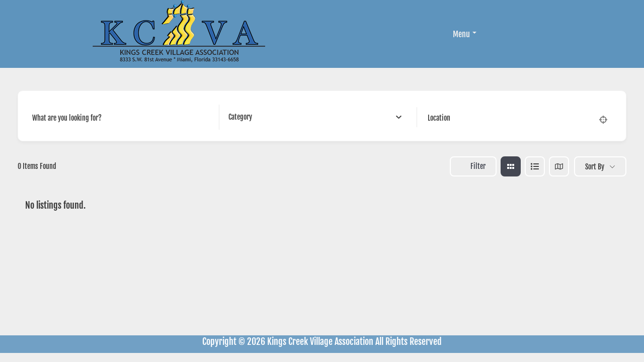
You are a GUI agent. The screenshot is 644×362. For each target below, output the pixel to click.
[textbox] (240, 117)
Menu (465, 34)
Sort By (595, 167)
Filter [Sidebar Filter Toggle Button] (473, 166)
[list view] (535, 166)
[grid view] (511, 166)
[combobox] (315, 117)
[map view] (559, 166)
